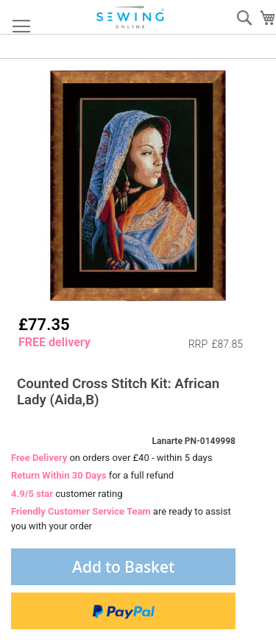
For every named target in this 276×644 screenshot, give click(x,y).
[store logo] (131, 17)
